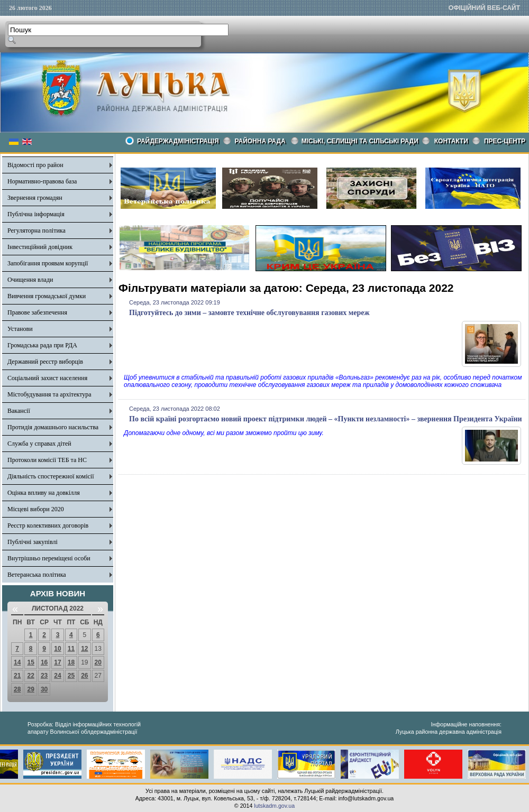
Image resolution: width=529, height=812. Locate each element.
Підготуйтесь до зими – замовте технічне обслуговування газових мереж (249, 313)
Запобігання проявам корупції (48, 263)
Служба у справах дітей (39, 444)
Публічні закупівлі (33, 542)
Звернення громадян (35, 198)
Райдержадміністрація (178, 141)
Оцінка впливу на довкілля (44, 493)
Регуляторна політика (37, 230)
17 (57, 662)
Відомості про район (35, 165)
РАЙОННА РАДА (260, 141)
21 (17, 676)
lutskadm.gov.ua (274, 806)
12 (84, 649)
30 (44, 689)
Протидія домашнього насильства (53, 427)
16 (44, 662)
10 (57, 649)
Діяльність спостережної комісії (51, 476)
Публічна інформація (36, 214)
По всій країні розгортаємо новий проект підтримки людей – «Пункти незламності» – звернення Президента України (326, 419)
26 (84, 676)
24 (57, 676)
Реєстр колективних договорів (48, 525)
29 (30, 689)
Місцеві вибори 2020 (36, 509)
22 (30, 676)
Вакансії (19, 411)
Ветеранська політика (37, 575)
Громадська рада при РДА (42, 345)
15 (30, 662)
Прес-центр (505, 141)
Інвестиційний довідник (40, 247)
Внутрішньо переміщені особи (49, 558)
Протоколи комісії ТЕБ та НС (47, 460)
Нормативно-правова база (42, 181)
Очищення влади (30, 280)
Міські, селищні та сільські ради (360, 141)
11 (71, 649)
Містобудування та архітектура (49, 394)
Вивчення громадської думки (47, 296)
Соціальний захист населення (47, 378)
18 (71, 662)
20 (98, 662)
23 (44, 676)
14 (17, 662)
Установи (20, 329)
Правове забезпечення (37, 312)
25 (71, 676)
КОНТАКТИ (451, 141)
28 (17, 689)
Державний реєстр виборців (45, 362)
